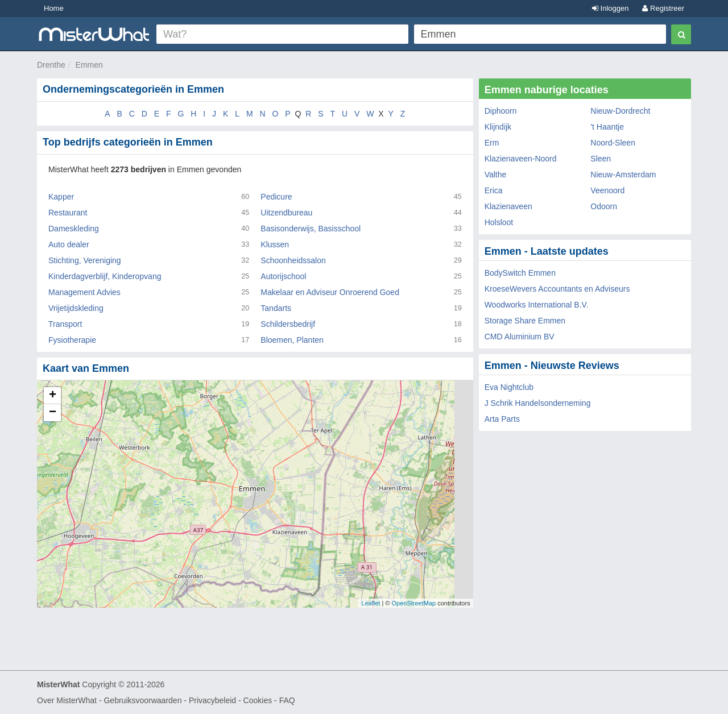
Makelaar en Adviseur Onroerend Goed (330, 292)
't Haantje (607, 127)
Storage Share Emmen (525, 321)
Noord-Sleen (613, 143)
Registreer (663, 8)
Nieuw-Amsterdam (623, 175)
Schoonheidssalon (293, 260)
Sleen (601, 159)
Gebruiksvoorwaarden (142, 700)
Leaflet (371, 603)
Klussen (275, 244)
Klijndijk (498, 127)
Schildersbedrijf (288, 324)
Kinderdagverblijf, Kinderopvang (105, 276)
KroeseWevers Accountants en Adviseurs (557, 289)
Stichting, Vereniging (85, 260)
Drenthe (51, 65)
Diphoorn (501, 111)
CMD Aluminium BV (520, 337)
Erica (494, 190)
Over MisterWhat (67, 700)
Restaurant (68, 213)
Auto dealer (69, 244)
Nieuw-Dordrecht (620, 111)
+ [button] (53, 396)
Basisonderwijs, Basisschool (311, 229)
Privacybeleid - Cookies (230, 700)
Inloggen (611, 8)
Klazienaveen (508, 206)
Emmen (89, 65)
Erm (492, 143)
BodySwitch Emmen (520, 273)
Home (54, 8)
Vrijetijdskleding (76, 308)
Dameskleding (74, 229)
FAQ (287, 700)
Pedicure (276, 197)
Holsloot (499, 222)
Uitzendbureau (286, 213)
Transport (65, 324)
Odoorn (604, 206)
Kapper (61, 197)
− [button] (53, 413)
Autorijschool (283, 276)
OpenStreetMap (413, 603)
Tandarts (276, 308)
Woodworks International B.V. (537, 305)
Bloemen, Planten (292, 340)
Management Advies (84, 292)
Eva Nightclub (509, 387)
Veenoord (607, 190)
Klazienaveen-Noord (521, 159)
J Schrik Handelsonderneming (538, 403)
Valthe (496, 175)
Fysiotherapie (72, 340)
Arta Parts (502, 419)
